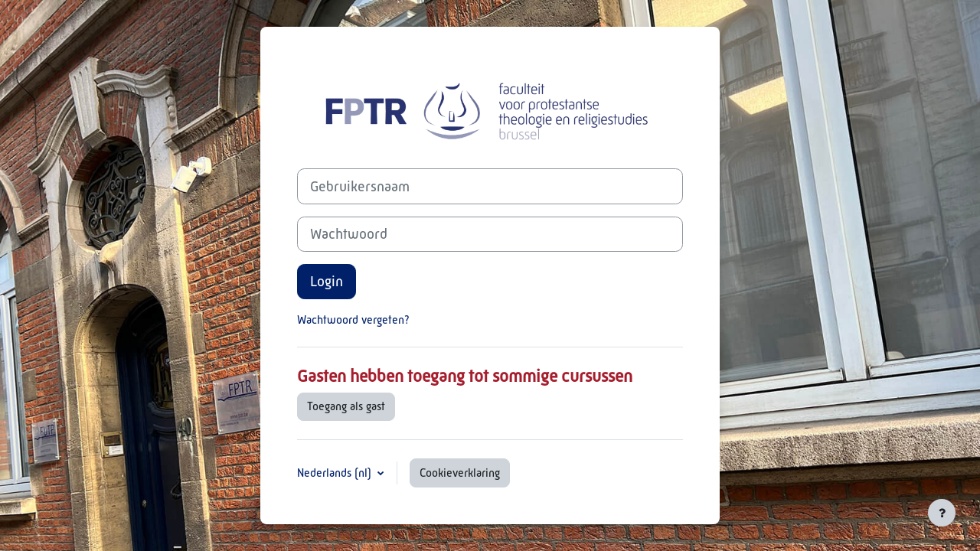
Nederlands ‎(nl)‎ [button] (336, 473)
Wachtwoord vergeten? (353, 320)
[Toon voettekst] (942, 513)
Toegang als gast (346, 406)
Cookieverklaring (460, 473)
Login (327, 281)
